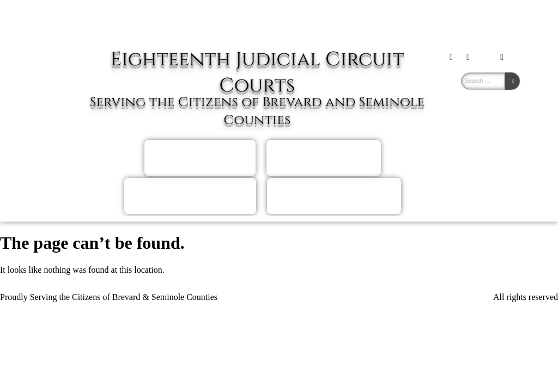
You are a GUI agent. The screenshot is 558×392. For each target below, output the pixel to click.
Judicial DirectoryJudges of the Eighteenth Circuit (334, 196)
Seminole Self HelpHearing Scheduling (324, 158)
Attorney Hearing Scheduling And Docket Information (190, 196)
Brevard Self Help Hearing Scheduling (200, 158)
